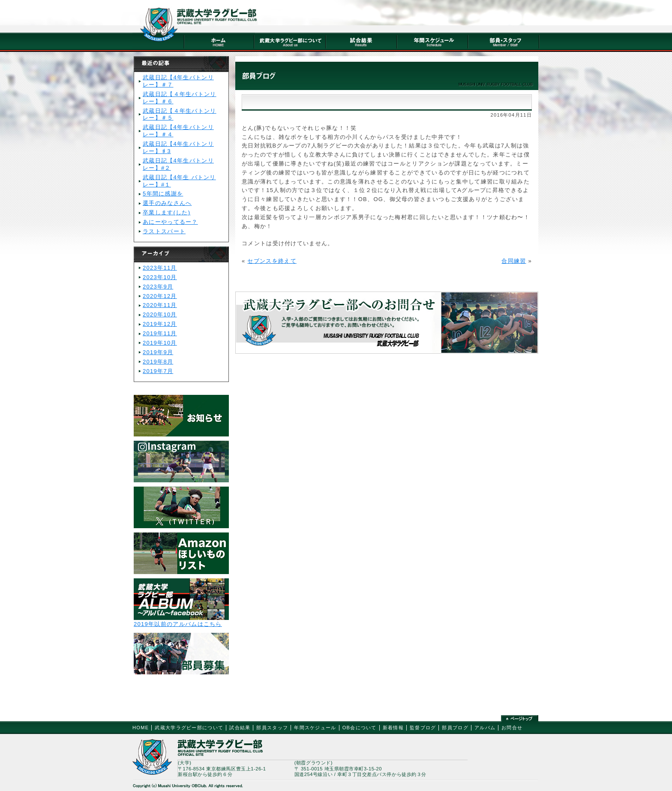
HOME (141, 728)
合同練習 (514, 261)
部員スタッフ (272, 728)
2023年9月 (158, 287)
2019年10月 (160, 343)
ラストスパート (164, 231)
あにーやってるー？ (170, 222)
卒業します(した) (166, 212)
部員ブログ (455, 728)
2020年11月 (160, 305)
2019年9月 (158, 352)
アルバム (485, 728)
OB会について (360, 728)
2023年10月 (160, 277)
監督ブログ (423, 728)
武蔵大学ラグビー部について (189, 728)
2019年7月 (158, 371)
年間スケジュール (315, 728)
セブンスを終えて (272, 261)
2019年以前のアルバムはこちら (178, 624)
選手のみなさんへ (167, 203)
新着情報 (393, 728)
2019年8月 (158, 362)
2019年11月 (160, 333)
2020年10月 (160, 314)
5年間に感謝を (163, 194)
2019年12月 (160, 324)
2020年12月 (160, 296)
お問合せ (512, 728)
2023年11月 (160, 268)
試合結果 (240, 728)
